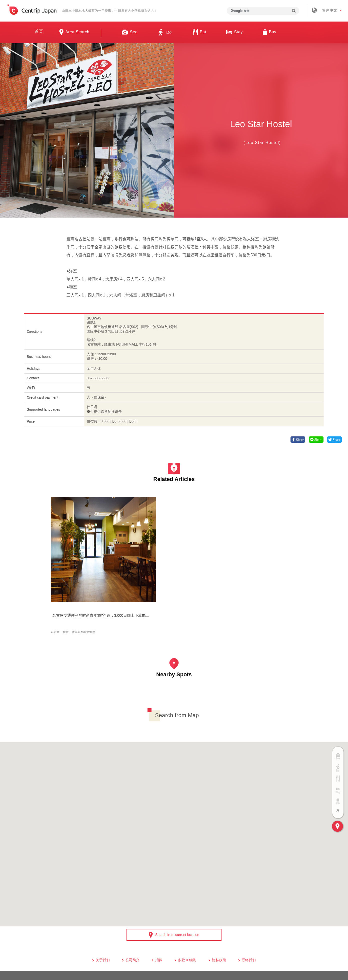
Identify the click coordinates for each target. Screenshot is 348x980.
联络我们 (249, 906)
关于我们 (103, 906)
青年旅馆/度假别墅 (85, 574)
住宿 (67, 574)
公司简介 (132, 906)
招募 (159, 906)
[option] (87, 130)
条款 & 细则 (187, 906)
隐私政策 (219, 906)
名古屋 (57, 574)
